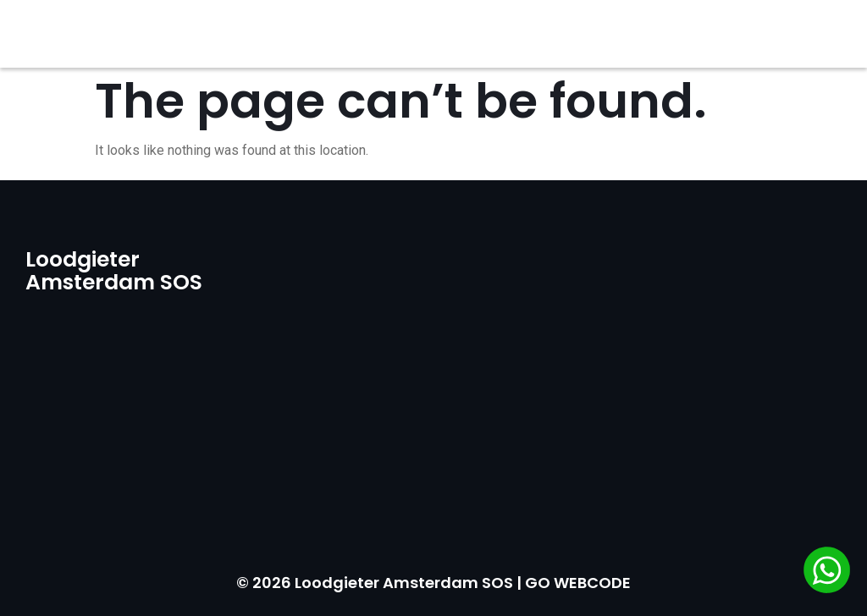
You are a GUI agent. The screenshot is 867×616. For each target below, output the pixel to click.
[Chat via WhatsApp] (827, 573)
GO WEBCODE (578, 583)
